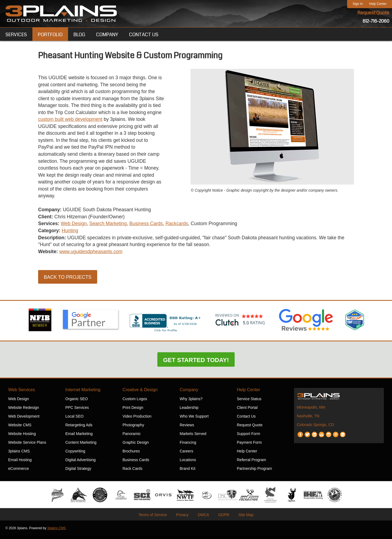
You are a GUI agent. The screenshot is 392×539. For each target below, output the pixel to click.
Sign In (358, 4)
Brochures (131, 454)
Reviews (187, 428)
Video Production (137, 419)
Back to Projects (68, 281)
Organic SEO (76, 402)
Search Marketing (110, 226)
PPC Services (77, 411)
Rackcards (180, 226)
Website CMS (20, 428)
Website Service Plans (27, 446)
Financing (188, 446)
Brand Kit (188, 472)
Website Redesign (24, 411)
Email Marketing (79, 437)
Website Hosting (22, 437)
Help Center (378, 4)
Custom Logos (135, 402)
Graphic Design (136, 446)
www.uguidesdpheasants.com (92, 255)
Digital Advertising (80, 463)
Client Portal (247, 411)
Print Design (133, 411)
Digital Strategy (78, 472)
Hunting (71, 234)
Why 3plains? (191, 402)
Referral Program (251, 463)
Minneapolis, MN (311, 411)
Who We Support (194, 419)
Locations (188, 463)
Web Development (24, 419)
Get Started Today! (196, 363)
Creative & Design (140, 393)
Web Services (22, 393)
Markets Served (193, 437)
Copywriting (75, 454)
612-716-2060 (376, 21)
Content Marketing (81, 446)
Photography (133, 428)
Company (189, 393)
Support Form (249, 437)
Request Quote (373, 13)
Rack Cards (132, 472)
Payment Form (249, 446)
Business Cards (149, 226)
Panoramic (132, 437)
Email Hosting (20, 463)
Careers (186, 454)
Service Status (249, 402)
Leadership (189, 411)
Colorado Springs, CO (315, 428)
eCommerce (19, 472)
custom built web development (87, 120)
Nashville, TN (308, 419)
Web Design (75, 226)
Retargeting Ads (79, 428)
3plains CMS (19, 454)
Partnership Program (254, 472)
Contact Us (246, 419)
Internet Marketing (83, 393)
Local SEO (74, 419)
